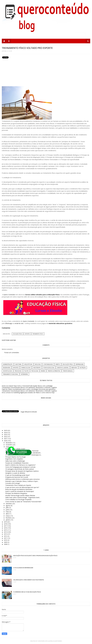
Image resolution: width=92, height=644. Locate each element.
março (8, 516)
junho (8, 510)
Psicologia (35, 371)
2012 (6, 536)
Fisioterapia (37, 368)
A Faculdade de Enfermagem (23, 568)
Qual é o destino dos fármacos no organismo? (20, 465)
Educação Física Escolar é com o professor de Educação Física (35, 556)
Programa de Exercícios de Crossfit (17, 477)
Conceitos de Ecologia (12, 483)
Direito (58, 364)
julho (7, 508)
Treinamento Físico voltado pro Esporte (18, 485)
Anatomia (18, 364)
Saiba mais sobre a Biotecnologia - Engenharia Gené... (23, 497)
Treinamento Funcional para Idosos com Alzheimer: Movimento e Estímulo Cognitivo (29, 387)
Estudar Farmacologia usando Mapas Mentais (20, 495)
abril (7, 514)
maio (8, 512)
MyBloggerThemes (56, 641)
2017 (6, 526)
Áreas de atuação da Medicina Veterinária (19, 489)
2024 (6, 433)
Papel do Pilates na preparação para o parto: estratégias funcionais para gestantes (29, 389)
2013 (6, 534)
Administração (8, 364)
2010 (6, 540)
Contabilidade (48, 364)
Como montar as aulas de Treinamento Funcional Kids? (23, 502)
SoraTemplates (43, 641)
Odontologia (7, 371)
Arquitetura (28, 364)
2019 (6, 522)
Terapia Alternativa (54, 371)
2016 (6, 528)
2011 (6, 538)
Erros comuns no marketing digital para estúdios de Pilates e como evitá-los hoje (28, 393)
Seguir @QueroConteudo (29, 412)
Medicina (74, 368)
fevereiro (9, 518)
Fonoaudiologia (49, 368)
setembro (9, 504)
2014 (6, 532)
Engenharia (7, 368)
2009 (6, 542)
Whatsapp (9, 323)
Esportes (27, 334)
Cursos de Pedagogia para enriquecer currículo (20, 467)
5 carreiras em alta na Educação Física (27, 592)
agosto (8, 506)
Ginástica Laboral (63, 368)
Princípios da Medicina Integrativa (16, 493)
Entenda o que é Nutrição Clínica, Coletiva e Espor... (22, 481)
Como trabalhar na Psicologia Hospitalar (18, 499)
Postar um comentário (12, 353)
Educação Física (17, 334)
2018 (6, 524)
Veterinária (24, 374)
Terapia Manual (68, 371)
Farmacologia (26, 368)
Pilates (26, 371)
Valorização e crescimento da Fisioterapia (29, 580)
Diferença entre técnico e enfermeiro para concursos (22, 479)
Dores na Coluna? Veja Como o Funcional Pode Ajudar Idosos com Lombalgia (27, 386)
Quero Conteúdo (9, 295)
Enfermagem (80, 364)
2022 (6, 437)
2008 (6, 544)
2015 (6, 530)
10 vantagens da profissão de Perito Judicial (19, 469)
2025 (6, 430)
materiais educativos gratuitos (61, 323)
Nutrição (83, 368)
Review (43, 371)
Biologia (38, 364)
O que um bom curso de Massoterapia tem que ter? (22, 487)
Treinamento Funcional (11, 374)
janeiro (8, 520)
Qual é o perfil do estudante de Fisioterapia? (20, 491)
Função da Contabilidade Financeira (17, 463)
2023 (6, 435)
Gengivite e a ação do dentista (15, 473)
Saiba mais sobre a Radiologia (15, 461)
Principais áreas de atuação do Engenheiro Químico (22, 471)
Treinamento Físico (38, 334)
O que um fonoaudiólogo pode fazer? (17, 475)
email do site (19, 323)
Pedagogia (18, 371)
